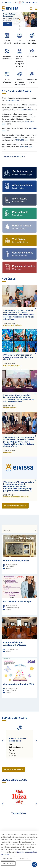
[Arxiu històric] (19, 200)
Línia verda (13, 756)
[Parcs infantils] (19, 213)
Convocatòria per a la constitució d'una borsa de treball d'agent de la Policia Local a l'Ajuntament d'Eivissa (19, 107)
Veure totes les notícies (14, 506)
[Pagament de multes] (19, 267)
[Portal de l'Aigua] (19, 227)
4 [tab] (19, 29)
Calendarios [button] (19, 530)
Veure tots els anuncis (14, 156)
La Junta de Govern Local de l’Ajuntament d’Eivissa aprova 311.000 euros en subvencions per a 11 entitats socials (19, 398)
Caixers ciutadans (16, 747)
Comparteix (35, 309)
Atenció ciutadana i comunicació (18, 740)
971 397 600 (6, 2)
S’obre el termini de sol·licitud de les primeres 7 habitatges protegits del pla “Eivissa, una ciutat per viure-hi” (19, 138)
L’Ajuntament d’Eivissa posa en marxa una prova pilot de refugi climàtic (18, 357)
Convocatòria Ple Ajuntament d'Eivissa (15, 644)
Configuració (8, 859)
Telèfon (12, 750)
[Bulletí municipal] (19, 173)
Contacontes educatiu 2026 (19, 684)
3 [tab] (19, 26)
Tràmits (12, 753)
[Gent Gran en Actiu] (19, 254)
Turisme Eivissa (19, 813)
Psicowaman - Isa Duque (17, 601)
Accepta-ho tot (24, 859)
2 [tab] (19, 23)
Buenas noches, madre (16, 560)
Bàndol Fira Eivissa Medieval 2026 (15, 128)
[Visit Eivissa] (19, 240)
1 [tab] (19, 19)
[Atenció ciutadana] (19, 186)
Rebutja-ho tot (8, 863)
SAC (11, 744)
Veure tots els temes (13, 769)
